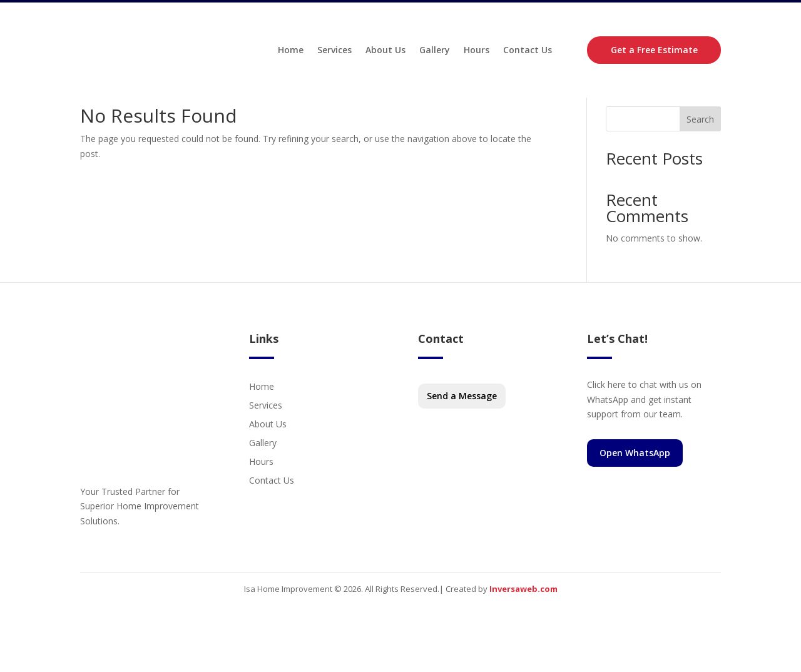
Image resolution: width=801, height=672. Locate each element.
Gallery (435, 52)
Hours (477, 52)
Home (291, 52)
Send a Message (462, 428)
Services (334, 52)
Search (700, 152)
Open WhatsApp (635, 485)
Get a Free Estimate (654, 52)
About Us (385, 52)
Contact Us (528, 52)
